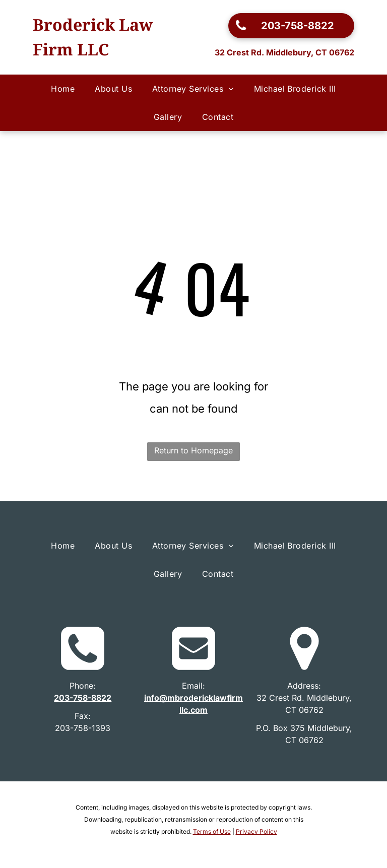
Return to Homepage (193, 450)
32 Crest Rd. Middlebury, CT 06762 (284, 52)
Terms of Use (212, 831)
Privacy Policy (256, 831)
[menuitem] (63, 89)
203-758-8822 (83, 698)
